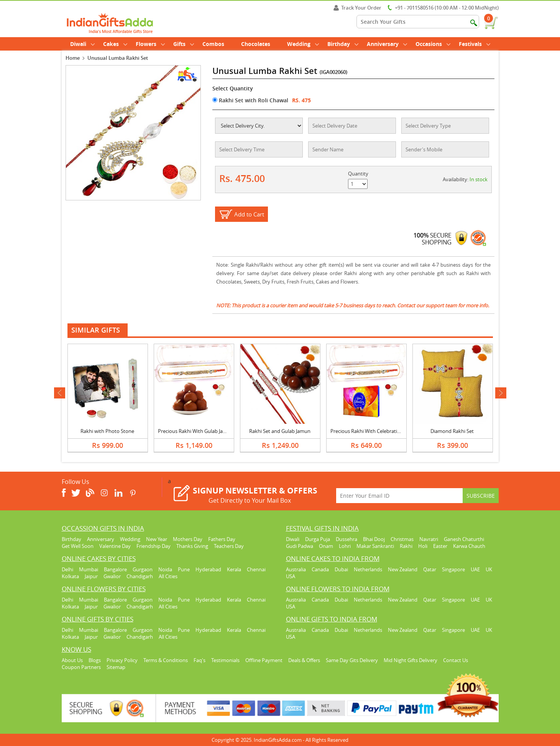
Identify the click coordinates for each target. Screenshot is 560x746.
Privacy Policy (122, 660)
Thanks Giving (192, 546)
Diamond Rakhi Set (452, 431)
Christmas (402, 539)
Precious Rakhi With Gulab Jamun (196, 431)
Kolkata (70, 576)
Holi (423, 546)
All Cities (168, 576)
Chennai (256, 569)
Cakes (115, 44)
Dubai (341, 569)
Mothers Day (188, 539)
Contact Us (456, 660)
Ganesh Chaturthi (464, 539)
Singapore (453, 569)
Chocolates (256, 44)
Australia (296, 569)
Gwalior (112, 576)
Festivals (475, 44)
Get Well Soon (78, 546)
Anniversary (387, 44)
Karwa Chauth (469, 546)
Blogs (95, 660)
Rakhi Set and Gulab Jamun (280, 431)
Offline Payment (264, 660)
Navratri (429, 539)
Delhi (67, 569)
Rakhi (406, 546)
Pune (184, 569)
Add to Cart (249, 214)
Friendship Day (154, 546)
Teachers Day (229, 546)
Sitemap (116, 667)
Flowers (150, 44)
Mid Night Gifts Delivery (411, 660)
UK (489, 569)
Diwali (82, 44)
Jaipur (91, 576)
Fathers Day (222, 539)
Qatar (430, 569)
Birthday (343, 44)
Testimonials (225, 660)
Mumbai (89, 569)
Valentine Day (115, 546)
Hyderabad (208, 569)
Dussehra (347, 539)
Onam (326, 546)
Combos (213, 44)
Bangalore (115, 569)
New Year (157, 539)
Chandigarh (140, 576)
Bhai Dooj (374, 539)
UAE (475, 569)
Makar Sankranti (375, 546)
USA (291, 576)
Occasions (433, 44)
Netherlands (368, 569)
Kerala (234, 569)
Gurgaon (143, 569)
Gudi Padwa (300, 546)
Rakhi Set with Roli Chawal (250, 100)
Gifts (184, 44)
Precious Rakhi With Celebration (367, 431)
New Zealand (403, 569)
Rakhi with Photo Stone (107, 431)
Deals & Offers (304, 660)
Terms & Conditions (166, 660)
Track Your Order (357, 8)
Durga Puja (318, 539)
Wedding (303, 44)
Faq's (200, 660)
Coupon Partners (81, 667)
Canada (320, 569)
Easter (440, 546)
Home (73, 58)
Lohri (345, 546)
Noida (165, 569)
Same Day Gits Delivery (352, 660)
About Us (72, 660)
